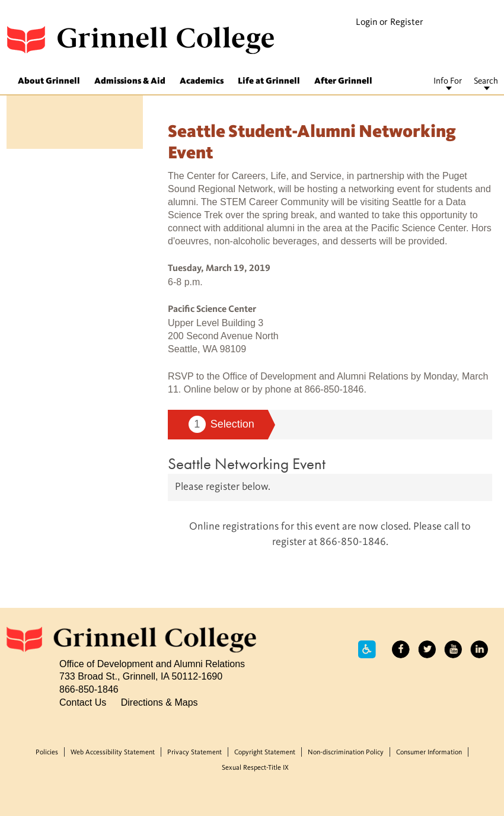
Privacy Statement (194, 753)
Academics (202, 82)
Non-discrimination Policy (346, 753)
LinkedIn (479, 649)
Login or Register (390, 23)
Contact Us (83, 702)
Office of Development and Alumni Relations (152, 664)
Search (486, 82)
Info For (448, 82)
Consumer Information (429, 753)
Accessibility (367, 649)
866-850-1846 (89, 689)
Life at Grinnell (269, 82)
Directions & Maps (160, 702)
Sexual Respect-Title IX (255, 768)
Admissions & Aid (130, 82)
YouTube (453, 649)
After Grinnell (343, 82)
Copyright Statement (265, 753)
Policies (47, 753)
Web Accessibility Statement (113, 753)
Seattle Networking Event (247, 463)
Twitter (427, 649)
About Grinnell (49, 82)
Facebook (401, 649)
